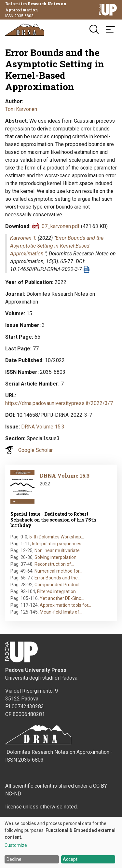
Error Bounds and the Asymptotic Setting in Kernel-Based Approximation (57, 246)
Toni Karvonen (21, 109)
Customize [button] (16, 845)
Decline (14, 859)
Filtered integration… (58, 591)
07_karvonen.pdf (61, 226)
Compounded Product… (59, 585)
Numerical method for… (58, 571)
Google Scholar (35, 450)
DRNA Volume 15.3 (43, 427)
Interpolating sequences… (58, 544)
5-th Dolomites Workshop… (57, 537)
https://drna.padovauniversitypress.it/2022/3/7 (59, 403)
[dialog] (61, 842)
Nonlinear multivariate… (59, 550)
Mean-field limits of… (61, 612)
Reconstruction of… (54, 564)
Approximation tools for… (65, 605)
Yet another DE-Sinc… (62, 598)
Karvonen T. (23, 238)
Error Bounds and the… (58, 578)
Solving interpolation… (57, 557)
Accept (70, 859)
